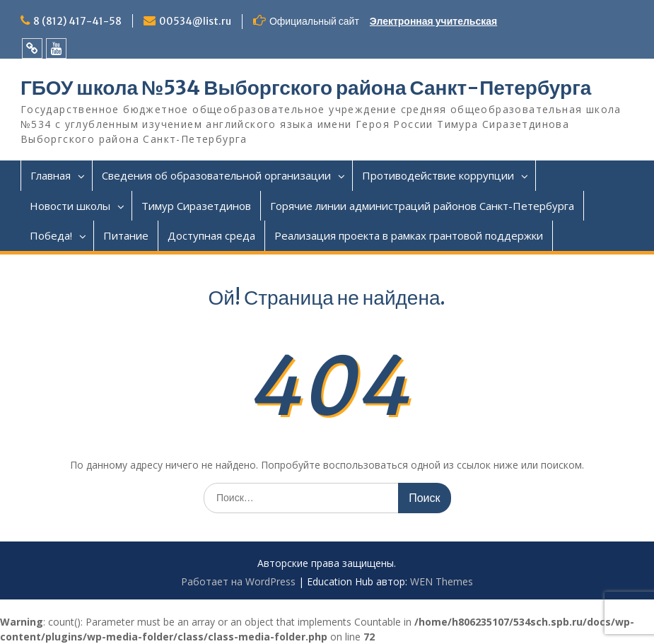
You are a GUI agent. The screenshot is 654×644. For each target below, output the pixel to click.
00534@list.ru (195, 21)
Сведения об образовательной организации (216, 175)
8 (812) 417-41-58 (77, 21)
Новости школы (70, 206)
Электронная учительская (433, 21)
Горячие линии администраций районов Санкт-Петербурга (422, 206)
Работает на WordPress (238, 581)
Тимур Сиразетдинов (196, 206)
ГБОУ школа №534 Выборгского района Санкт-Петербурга (306, 88)
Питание (126, 235)
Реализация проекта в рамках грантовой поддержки (409, 235)
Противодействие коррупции (438, 175)
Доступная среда (211, 235)
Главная (51, 175)
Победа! (51, 235)
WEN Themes (442, 581)
